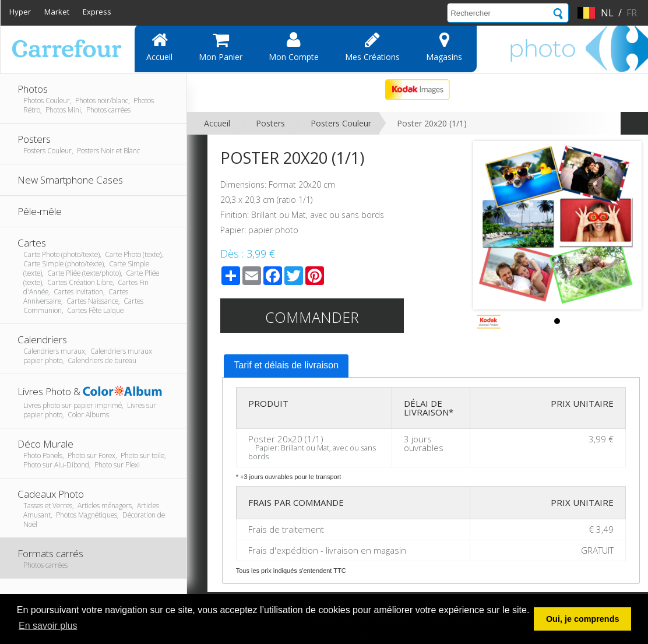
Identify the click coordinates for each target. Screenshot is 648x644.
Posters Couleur (341, 123)
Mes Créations (372, 47)
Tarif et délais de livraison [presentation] (286, 365)
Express (97, 12)
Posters (270, 123)
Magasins (444, 47)
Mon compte (294, 47)
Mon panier (221, 47)
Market (57, 12)
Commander (312, 317)
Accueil (159, 47)
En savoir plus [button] (48, 626)
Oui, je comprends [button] (583, 619)
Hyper (20, 12)
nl (607, 13)
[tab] (286, 366)
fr (632, 13)
